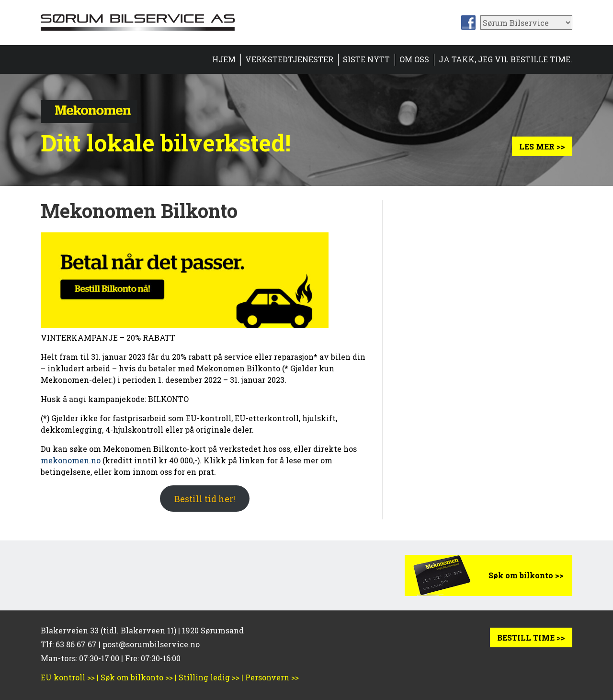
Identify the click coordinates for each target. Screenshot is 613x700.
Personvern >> (272, 677)
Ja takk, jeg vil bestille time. (505, 59)
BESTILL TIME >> (531, 637)
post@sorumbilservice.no (151, 644)
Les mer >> (542, 146)
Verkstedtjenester (289, 59)
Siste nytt (366, 59)
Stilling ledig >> (209, 677)
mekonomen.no (71, 460)
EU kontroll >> (68, 677)
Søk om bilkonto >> (526, 575)
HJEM (224, 59)
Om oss (414, 59)
